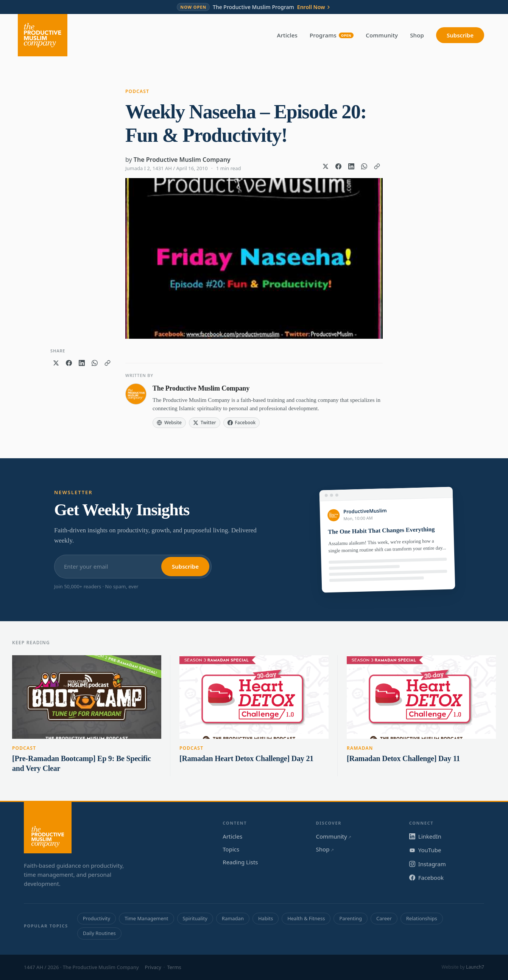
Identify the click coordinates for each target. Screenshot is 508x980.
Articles (287, 35)
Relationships (422, 918)
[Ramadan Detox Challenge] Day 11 (403, 758)
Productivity (97, 918)
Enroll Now (314, 7)
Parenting (351, 918)
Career (384, 918)
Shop (417, 35)
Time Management (146, 918)
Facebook (426, 878)
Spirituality (195, 918)
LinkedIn (425, 836)
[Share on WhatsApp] (364, 166)
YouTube (425, 850)
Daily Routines (99, 933)
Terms (174, 967)
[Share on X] (326, 166)
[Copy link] (377, 166)
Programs (332, 35)
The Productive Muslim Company (182, 160)
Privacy (153, 967)
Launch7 (475, 967)
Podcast (137, 91)
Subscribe (460, 35)
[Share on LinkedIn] (351, 166)
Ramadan (360, 748)
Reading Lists (240, 862)
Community (382, 35)
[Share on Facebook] (338, 166)
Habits (266, 918)
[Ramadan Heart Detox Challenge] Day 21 (246, 758)
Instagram (428, 864)
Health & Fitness (306, 918)
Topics (231, 849)
